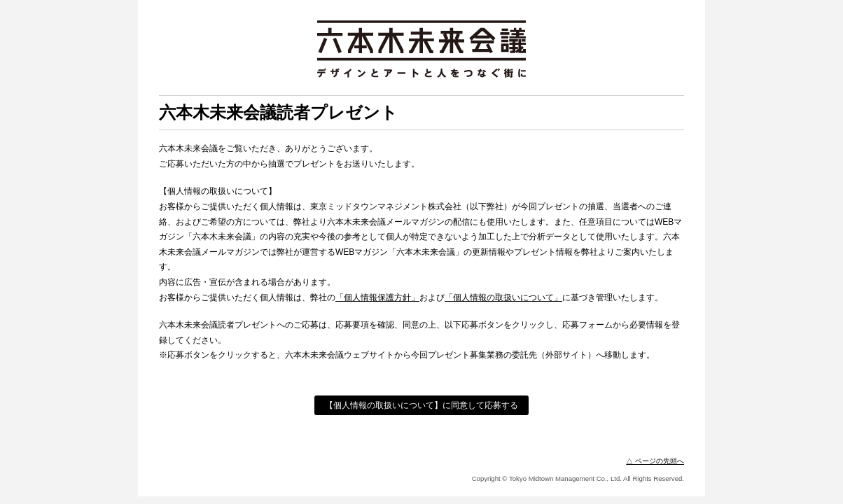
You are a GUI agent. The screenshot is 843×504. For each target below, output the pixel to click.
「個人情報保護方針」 (377, 297)
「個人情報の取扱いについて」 (503, 297)
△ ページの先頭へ (655, 461)
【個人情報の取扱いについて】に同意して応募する (421, 405)
